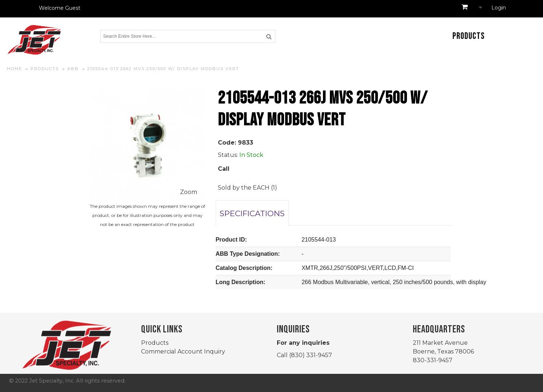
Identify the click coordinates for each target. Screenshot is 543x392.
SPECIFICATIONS (252, 213)
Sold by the (235, 188)
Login (499, 8)
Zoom (189, 192)
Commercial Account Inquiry (183, 351)
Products (155, 343)
